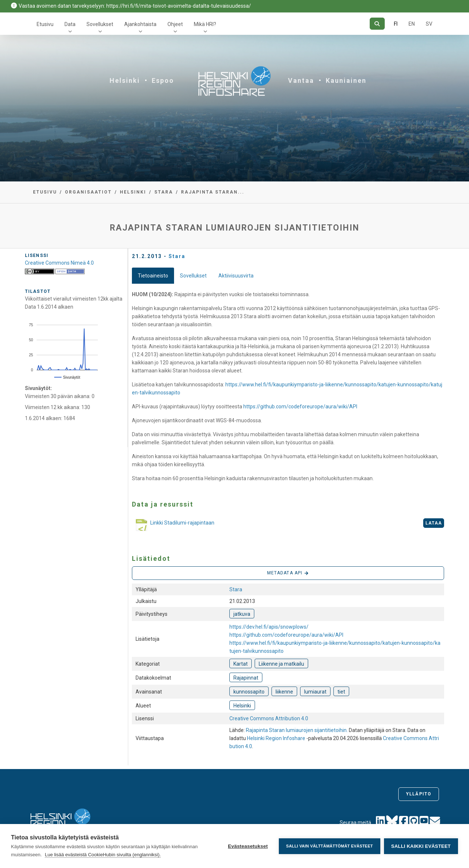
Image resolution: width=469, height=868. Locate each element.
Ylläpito (419, 794)
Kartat (241, 664)
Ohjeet (175, 24)
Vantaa (301, 80)
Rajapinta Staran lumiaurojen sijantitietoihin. (297, 730)
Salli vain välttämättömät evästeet (330, 846)
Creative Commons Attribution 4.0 (269, 718)
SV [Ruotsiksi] (429, 24)
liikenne (284, 692)
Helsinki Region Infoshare (276, 738)
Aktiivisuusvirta (236, 276)
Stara (164, 192)
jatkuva (242, 614)
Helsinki (125, 80)
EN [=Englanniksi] (412, 24)
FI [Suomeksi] (396, 24)
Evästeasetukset (248, 846)
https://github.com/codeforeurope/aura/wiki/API (300, 407)
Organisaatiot (88, 192)
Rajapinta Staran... (213, 192)
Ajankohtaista (140, 24)
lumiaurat (315, 692)
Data (70, 24)
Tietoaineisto (153, 276)
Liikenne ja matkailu (281, 664)
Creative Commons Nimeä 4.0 (59, 263)
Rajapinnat (246, 678)
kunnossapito (249, 692)
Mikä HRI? (205, 24)
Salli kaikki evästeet (421, 846)
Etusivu (45, 24)
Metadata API (288, 573)
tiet (341, 692)
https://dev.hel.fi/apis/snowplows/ (269, 627)
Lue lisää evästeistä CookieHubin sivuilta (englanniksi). (103, 855)
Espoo (163, 80)
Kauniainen (346, 80)
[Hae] (377, 24)
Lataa (434, 523)
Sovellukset (100, 24)
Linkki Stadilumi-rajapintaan (173, 526)
